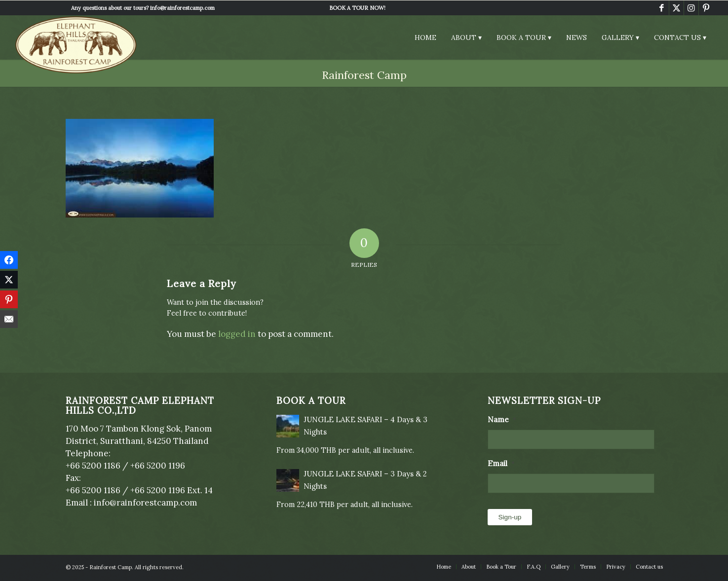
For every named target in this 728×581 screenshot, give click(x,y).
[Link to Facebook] (662, 8)
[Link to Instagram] (691, 8)
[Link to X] (676, 8)
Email (501, 463)
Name (502, 419)
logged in (237, 334)
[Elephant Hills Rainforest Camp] (76, 45)
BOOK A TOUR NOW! (357, 8)
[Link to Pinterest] (706, 8)
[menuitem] (357, 8)
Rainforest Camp (364, 75)
